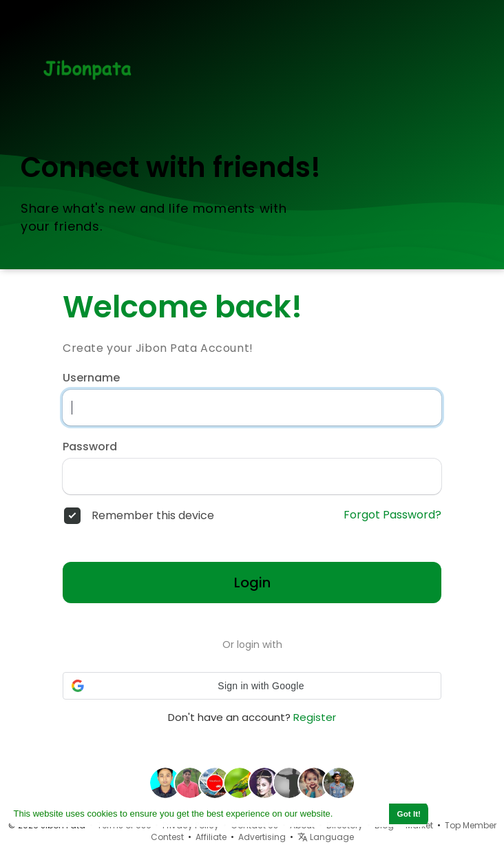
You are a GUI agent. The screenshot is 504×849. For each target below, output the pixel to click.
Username (91, 378)
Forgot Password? (392, 515)
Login (252, 583)
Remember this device (153, 516)
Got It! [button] (409, 814)
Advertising (262, 837)
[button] (252, 686)
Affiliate (211, 837)
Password (90, 447)
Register (315, 717)
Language (326, 837)
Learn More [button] (360, 814)
